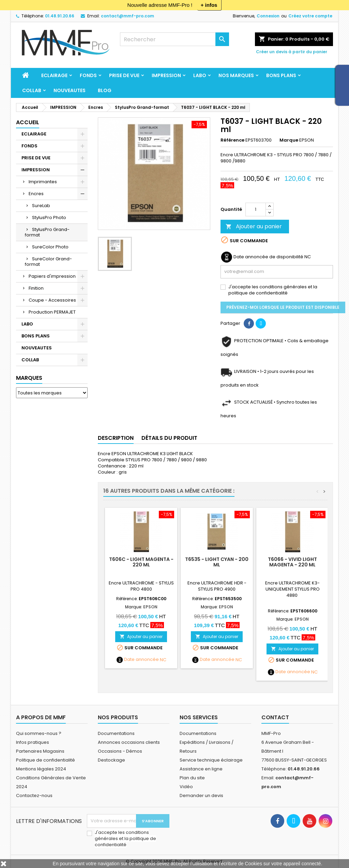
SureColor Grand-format (48, 262)
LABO (200, 75)
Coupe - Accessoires (52, 300)
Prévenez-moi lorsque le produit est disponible (283, 307)
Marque (289, 140)
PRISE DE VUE (124, 75)
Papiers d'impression (52, 276)
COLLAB (32, 90)
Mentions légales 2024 (41, 769)
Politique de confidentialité (45, 760)
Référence (232, 140)
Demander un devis (201, 795)
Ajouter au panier (254, 226)
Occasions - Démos (120, 751)
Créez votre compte (310, 16)
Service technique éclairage (211, 760)
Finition (36, 288)
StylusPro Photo (49, 218)
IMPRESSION (166, 75)
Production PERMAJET (52, 312)
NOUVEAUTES (70, 90)
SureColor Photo (50, 247)
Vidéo (186, 787)
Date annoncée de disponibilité (268, 257)
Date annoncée (141, 660)
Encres (36, 194)
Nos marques (236, 75)
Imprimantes (43, 182)
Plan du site (192, 778)
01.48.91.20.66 (60, 16)
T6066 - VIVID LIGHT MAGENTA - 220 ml (292, 562)
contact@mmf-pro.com (127, 16)
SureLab (41, 206)
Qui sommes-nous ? (39, 733)
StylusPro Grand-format (47, 232)
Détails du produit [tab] (169, 438)
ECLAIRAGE (54, 75)
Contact (275, 717)
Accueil (28, 122)
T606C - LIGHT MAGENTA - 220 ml (141, 562)
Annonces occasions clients (129, 742)
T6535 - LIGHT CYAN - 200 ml (217, 562)
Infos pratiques (33, 742)
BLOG (105, 90)
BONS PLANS (281, 75)
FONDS (88, 75)
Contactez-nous (34, 795)
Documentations (116, 733)
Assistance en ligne (201, 769)
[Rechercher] (174, 39)
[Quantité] (256, 209)
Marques (29, 378)
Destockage (111, 760)
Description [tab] (116, 438)
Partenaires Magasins (40, 751)
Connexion (268, 16)
